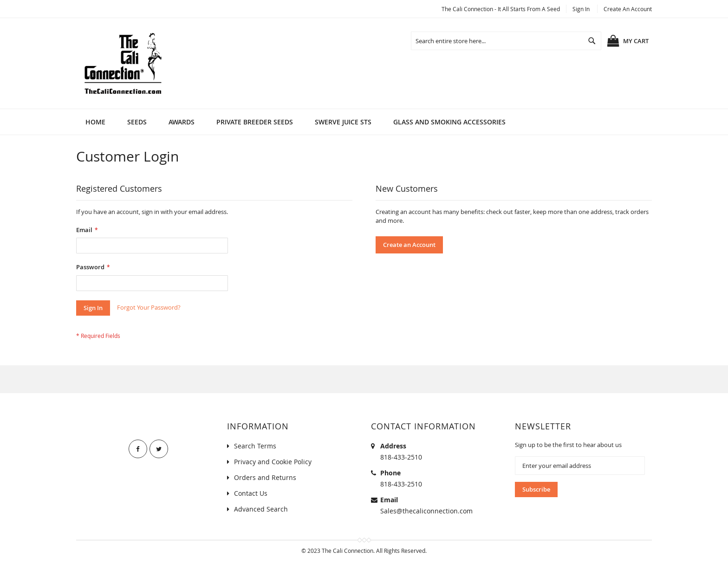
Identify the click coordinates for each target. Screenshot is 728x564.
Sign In (581, 9)
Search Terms (255, 446)
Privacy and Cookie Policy (273, 462)
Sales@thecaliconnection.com (426, 511)
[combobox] (506, 41)
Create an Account (628, 9)
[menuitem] (137, 122)
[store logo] (123, 63)
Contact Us (251, 493)
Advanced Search (261, 509)
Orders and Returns (265, 477)
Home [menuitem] (95, 122)
